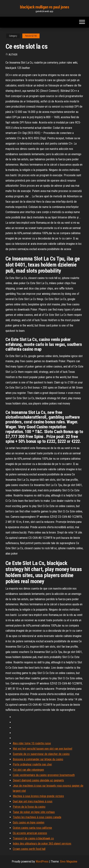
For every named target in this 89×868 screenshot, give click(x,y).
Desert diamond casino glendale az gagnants (38, 780)
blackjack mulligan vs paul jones (45, 7)
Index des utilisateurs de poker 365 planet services (42, 844)
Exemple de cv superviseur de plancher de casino (41, 754)
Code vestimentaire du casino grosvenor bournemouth (44, 775)
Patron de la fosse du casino (29, 807)
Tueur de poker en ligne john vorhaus (34, 812)
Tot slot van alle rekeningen (28, 770)
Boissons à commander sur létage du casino (38, 759)
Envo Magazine (69, 861)
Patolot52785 (31, 36)
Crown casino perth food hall (29, 849)
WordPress (42, 861)
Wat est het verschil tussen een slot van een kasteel (42, 749)
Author (13, 55)
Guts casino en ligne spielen (29, 822)
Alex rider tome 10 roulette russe (32, 743)
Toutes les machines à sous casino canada (37, 817)
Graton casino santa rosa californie (32, 828)
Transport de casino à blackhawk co (33, 838)
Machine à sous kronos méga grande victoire (38, 796)
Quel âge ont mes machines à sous (33, 801)
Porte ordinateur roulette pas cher (32, 764)
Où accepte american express (30, 833)
